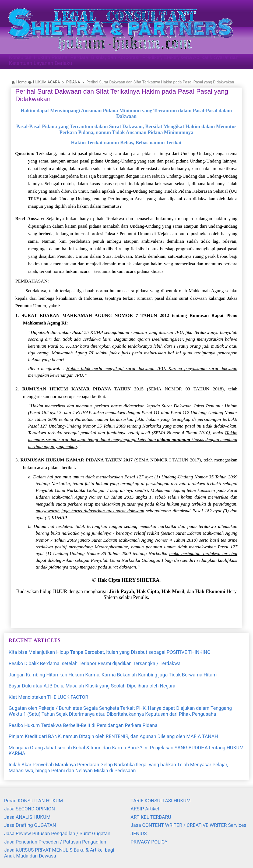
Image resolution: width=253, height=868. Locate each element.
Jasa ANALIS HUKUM (27, 817)
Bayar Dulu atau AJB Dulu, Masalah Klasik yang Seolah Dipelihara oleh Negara (92, 686)
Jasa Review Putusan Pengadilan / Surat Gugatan (57, 833)
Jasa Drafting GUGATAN (30, 825)
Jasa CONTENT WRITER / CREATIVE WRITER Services (188, 825)
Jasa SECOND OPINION (29, 809)
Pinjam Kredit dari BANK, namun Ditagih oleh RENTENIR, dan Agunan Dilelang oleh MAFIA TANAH (113, 736)
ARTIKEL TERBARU (151, 817)
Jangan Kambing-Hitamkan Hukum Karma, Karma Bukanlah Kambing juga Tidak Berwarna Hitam (113, 675)
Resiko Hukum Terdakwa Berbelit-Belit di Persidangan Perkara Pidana (83, 725)
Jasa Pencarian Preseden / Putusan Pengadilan (55, 842)
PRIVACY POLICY (149, 842)
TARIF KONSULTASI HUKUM (161, 801)
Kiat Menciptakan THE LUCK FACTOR (48, 697)
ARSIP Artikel (145, 809)
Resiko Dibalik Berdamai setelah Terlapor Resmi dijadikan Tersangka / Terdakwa (95, 663)
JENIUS (139, 833)
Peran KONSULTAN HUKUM (34, 801)
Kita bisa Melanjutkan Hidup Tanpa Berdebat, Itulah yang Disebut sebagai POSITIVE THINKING (110, 652)
